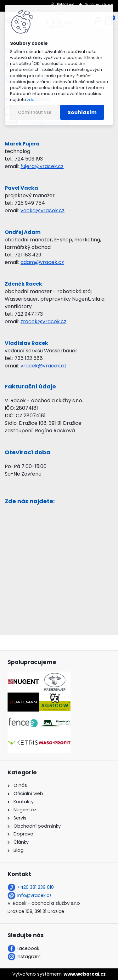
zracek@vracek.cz (43, 321)
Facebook (28, 948)
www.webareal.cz (85, 974)
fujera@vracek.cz (42, 166)
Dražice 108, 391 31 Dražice (36, 911)
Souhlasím (82, 112)
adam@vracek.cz (42, 262)
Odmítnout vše (35, 112)
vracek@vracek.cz (44, 366)
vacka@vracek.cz (42, 211)
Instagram (29, 956)
